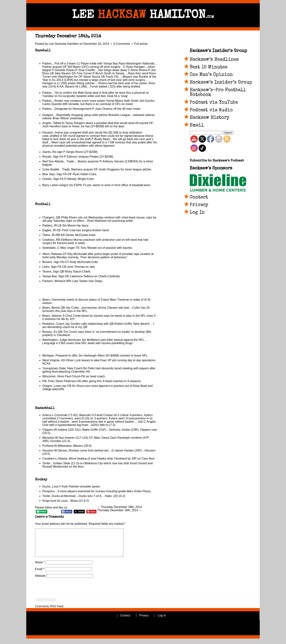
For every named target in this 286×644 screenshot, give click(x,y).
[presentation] (63, 600)
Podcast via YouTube (214, 103)
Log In (197, 213)
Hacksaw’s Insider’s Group (221, 83)
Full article (141, 44)
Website (40, 581)
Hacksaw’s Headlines (214, 60)
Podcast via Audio (211, 110)
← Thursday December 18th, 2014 (120, 507)
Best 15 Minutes (208, 67)
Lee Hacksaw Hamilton (64, 44)
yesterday (76, 118)
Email (40, 575)
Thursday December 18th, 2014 (68, 36)
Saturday (59, 221)
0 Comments (122, 44)
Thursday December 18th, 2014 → (120, 510)
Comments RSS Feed (49, 612)
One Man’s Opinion (211, 75)
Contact (199, 197)
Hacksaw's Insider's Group (218, 51)
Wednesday (96, 217)
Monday (62, 257)
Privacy (199, 205)
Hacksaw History (210, 118)
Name (40, 568)
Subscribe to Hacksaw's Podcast (217, 161)
